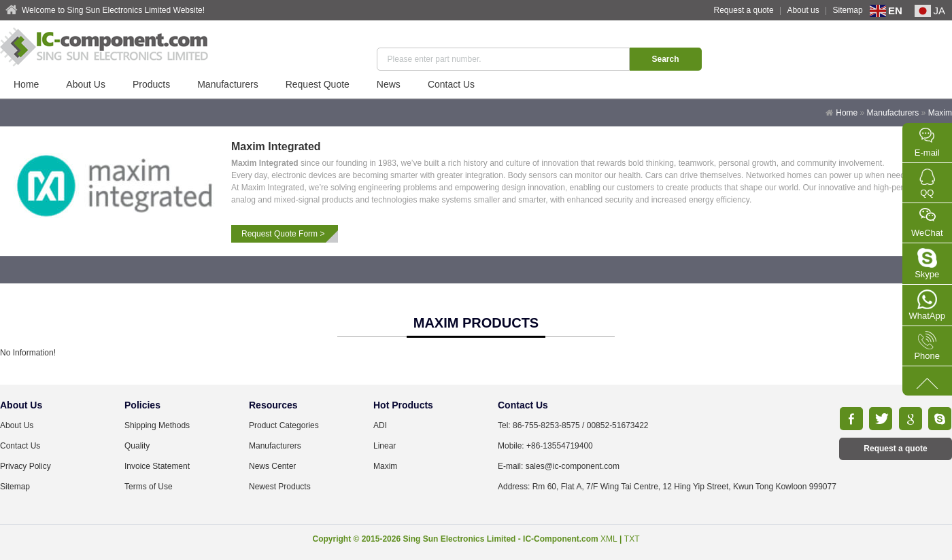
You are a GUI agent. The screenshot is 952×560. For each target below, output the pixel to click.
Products (151, 84)
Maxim (940, 113)
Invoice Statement (157, 466)
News (389, 84)
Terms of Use (149, 487)
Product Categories (284, 425)
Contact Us (451, 84)
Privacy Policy (26, 466)
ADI (380, 425)
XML (609, 539)
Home (26, 84)
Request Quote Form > (283, 234)
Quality (137, 446)
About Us (86, 84)
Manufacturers (227, 84)
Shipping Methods (157, 425)
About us (803, 10)
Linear (385, 446)
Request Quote (318, 84)
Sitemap (848, 10)
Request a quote (744, 10)
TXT (632, 539)
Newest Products (280, 487)
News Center (272, 466)
